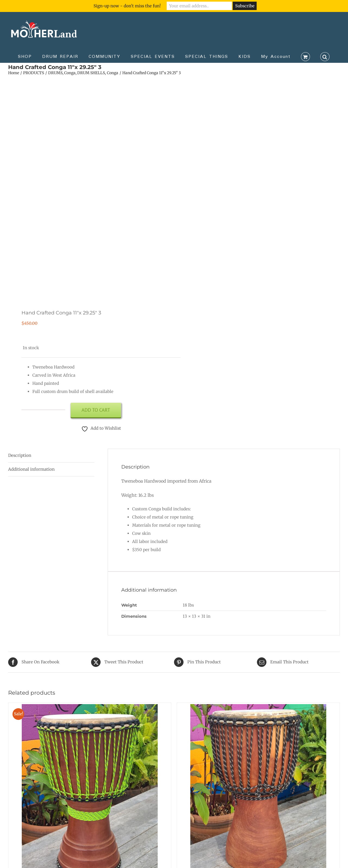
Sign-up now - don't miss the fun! (127, 6)
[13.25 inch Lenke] (258, 708)
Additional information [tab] (31, 469)
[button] (325, 56)
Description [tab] (20, 455)
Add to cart (96, 410)
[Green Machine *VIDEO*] (90, 708)
